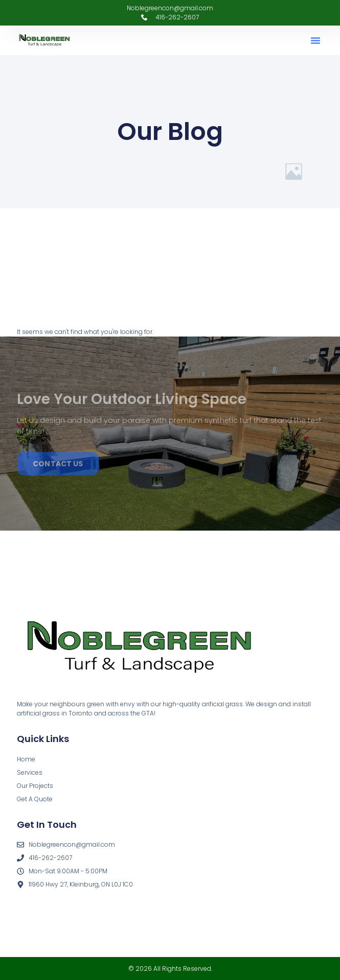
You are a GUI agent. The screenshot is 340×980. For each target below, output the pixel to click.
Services (30, 772)
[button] (315, 40)
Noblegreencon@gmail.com (170, 8)
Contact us (58, 464)
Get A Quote (35, 799)
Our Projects (35, 786)
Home (26, 759)
